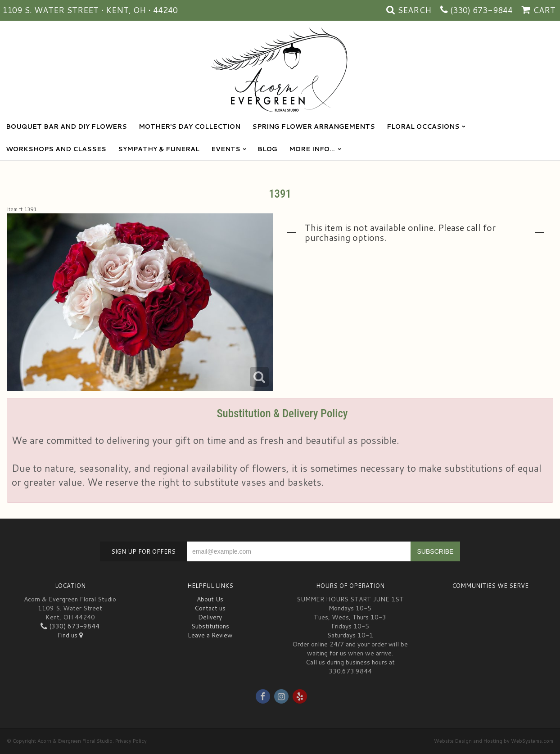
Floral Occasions (423, 126)
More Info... (312, 149)
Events (226, 149)
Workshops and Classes (56, 149)
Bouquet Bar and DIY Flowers (66, 126)
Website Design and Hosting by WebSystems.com (494, 741)
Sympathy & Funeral (159, 149)
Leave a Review (210, 635)
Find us (70, 635)
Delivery (210, 617)
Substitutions (210, 626)
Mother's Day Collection (190, 126)
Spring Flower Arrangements (314, 126)
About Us (210, 599)
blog (267, 149)
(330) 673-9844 (481, 10)
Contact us (210, 608)
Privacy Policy (131, 741)
